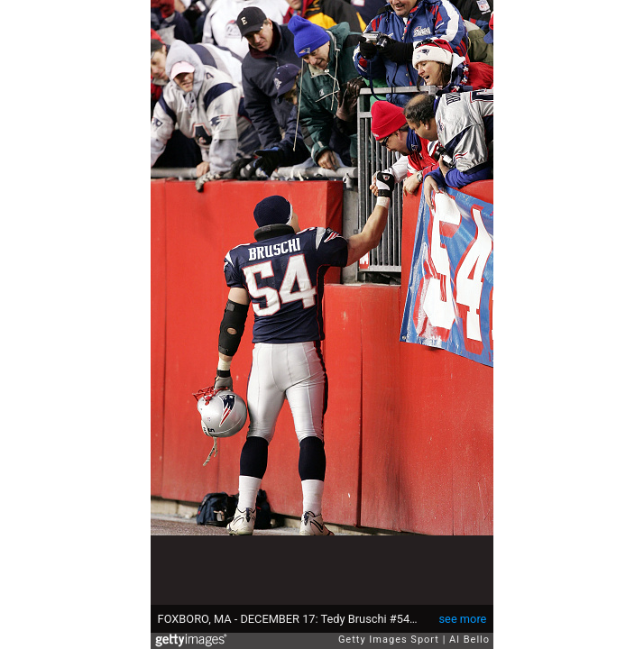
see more (463, 619)
